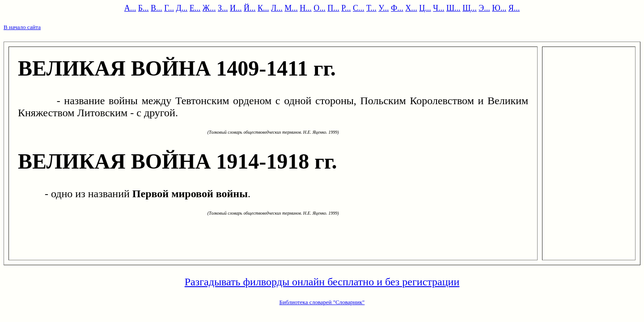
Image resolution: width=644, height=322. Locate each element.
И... (236, 8)
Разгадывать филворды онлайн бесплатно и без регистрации (322, 282)
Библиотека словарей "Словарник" (322, 302)
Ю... (499, 8)
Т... (371, 8)
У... (383, 8)
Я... (514, 8)
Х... (411, 8)
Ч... (439, 8)
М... (291, 8)
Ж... (209, 8)
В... (157, 8)
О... (320, 8)
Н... (306, 8)
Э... (484, 8)
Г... (169, 8)
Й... (250, 8)
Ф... (397, 8)
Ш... (453, 8)
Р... (346, 8)
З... (223, 8)
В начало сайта (22, 27)
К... (263, 8)
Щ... (470, 8)
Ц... (425, 8)
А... (130, 8)
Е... (195, 8)
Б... (144, 8)
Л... (277, 8)
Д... (182, 8)
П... (333, 8)
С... (359, 8)
